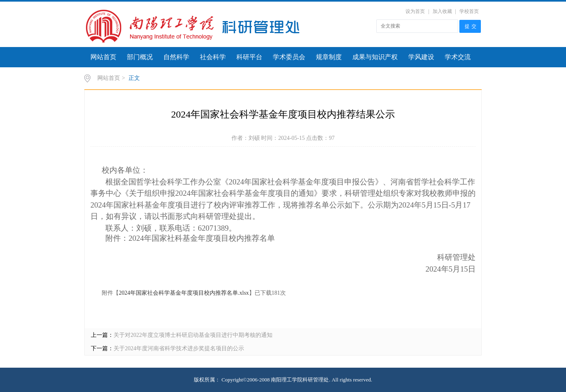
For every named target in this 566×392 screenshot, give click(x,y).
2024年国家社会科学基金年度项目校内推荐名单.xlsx (184, 293)
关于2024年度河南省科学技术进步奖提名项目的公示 (179, 348)
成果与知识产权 (375, 57)
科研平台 (249, 57)
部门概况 (140, 57)
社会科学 (213, 57)
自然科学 (176, 57)
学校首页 (469, 11)
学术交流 (458, 57)
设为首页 (415, 11)
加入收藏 (442, 11)
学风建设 (421, 57)
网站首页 (103, 57)
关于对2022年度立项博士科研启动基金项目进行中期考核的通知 (193, 335)
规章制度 (329, 57)
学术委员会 (289, 57)
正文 (134, 78)
